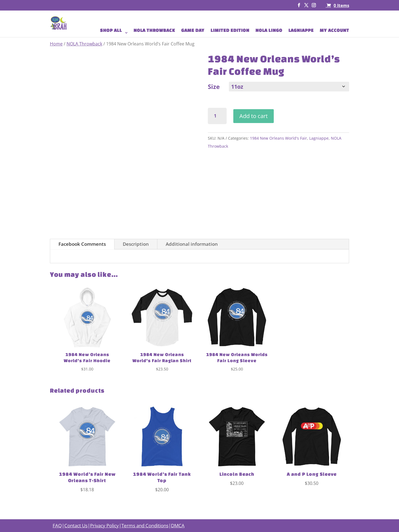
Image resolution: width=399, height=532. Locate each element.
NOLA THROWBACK (154, 30)
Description (136, 244)
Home (56, 44)
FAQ (57, 525)
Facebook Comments (82, 244)
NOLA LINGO (269, 30)
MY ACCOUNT (334, 30)
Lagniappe (319, 138)
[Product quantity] (217, 116)
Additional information (192, 244)
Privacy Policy (104, 525)
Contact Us (76, 525)
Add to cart (254, 116)
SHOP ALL (111, 30)
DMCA (178, 525)
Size (214, 86)
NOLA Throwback (84, 44)
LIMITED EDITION (230, 30)
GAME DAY (193, 30)
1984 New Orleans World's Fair (278, 138)
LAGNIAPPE (301, 30)
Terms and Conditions (145, 525)
